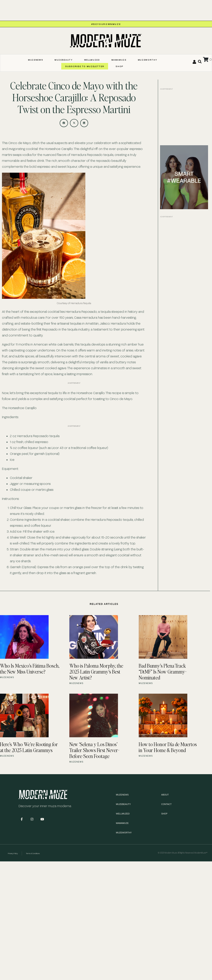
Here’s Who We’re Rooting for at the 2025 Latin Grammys (29, 747)
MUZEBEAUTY (64, 60)
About (165, 795)
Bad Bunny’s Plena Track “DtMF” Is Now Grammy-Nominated (163, 672)
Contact (166, 804)
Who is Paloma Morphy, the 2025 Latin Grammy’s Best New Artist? (96, 672)
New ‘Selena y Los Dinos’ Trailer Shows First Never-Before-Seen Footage (94, 750)
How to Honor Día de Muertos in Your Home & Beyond (168, 747)
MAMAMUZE (119, 60)
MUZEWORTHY (148, 60)
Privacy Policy (13, 853)
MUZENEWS (36, 60)
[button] (64, 123)
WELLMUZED (92, 60)
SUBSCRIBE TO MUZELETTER (85, 66)
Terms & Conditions (33, 853)
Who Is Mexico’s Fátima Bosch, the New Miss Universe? (30, 669)
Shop (120, 66)
